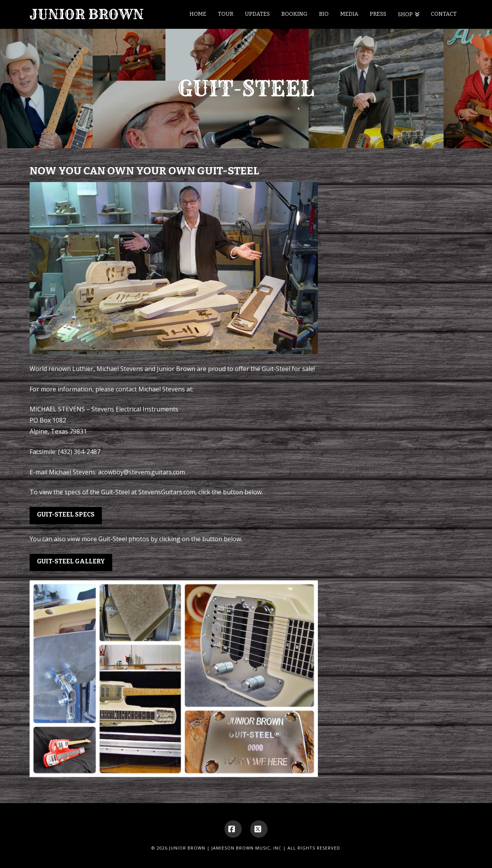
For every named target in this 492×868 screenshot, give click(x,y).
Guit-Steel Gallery (71, 561)
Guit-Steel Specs (66, 514)
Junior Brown (87, 14)
